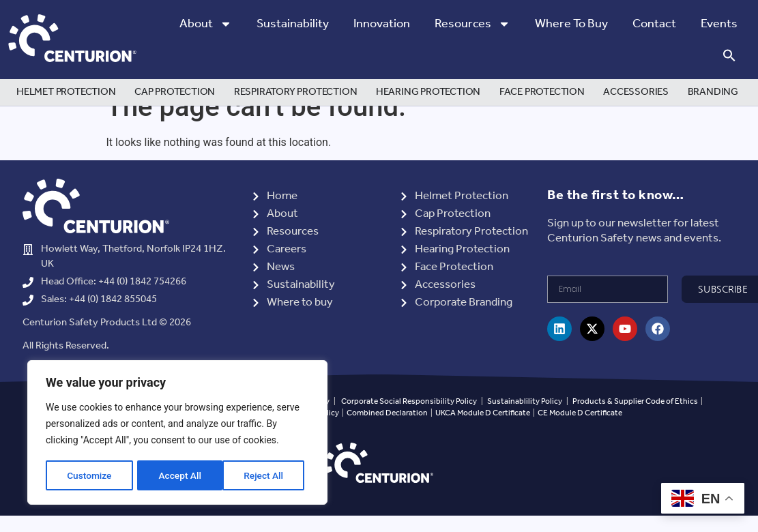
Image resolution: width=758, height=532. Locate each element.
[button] (729, 55)
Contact (654, 24)
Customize (89, 475)
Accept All (267, 475)
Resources (472, 24)
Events (719, 24)
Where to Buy (571, 24)
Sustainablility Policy (525, 423)
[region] (177, 433)
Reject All (178, 475)
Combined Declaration (387, 434)
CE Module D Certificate (580, 434)
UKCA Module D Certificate (483, 434)
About (206, 24)
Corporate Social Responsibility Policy (409, 423)
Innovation (382, 24)
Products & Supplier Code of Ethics (635, 423)
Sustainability (293, 24)
